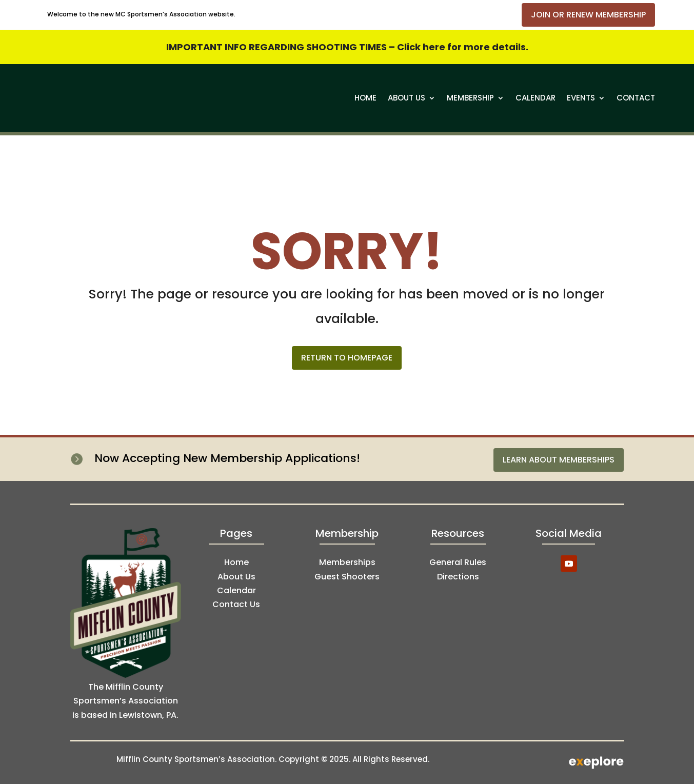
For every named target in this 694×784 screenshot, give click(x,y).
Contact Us (236, 604)
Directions (458, 577)
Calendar (536, 98)
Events (581, 98)
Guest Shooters (347, 577)
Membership (470, 98)
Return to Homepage (347, 358)
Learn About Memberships (559, 460)
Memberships (347, 562)
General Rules (458, 562)
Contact (636, 98)
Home (365, 98)
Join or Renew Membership (588, 15)
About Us (407, 98)
